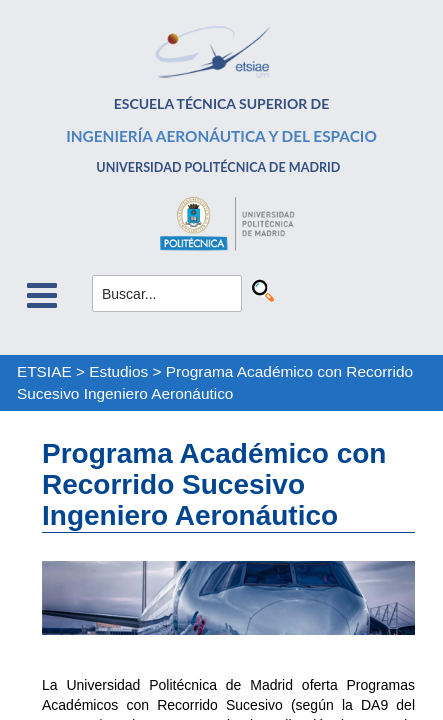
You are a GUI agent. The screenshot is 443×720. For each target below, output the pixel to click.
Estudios (118, 371)
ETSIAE (44, 371)
